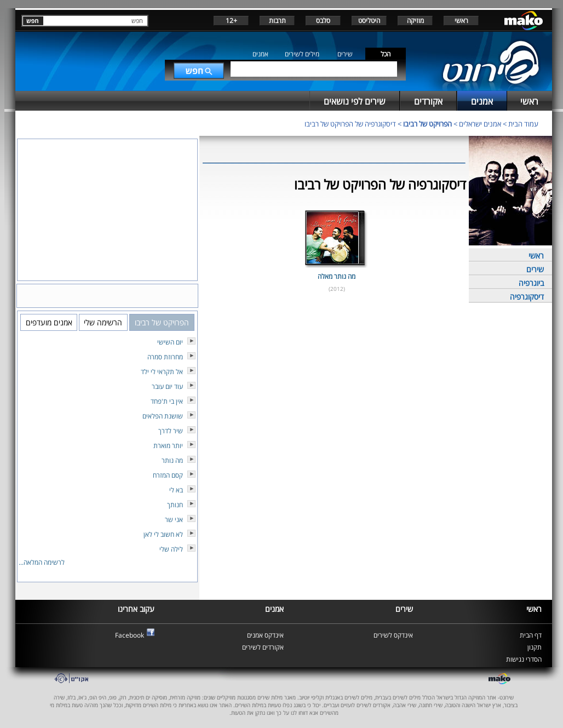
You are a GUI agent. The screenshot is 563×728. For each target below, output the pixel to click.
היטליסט (369, 21)
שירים (345, 54)
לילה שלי (171, 549)
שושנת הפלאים (163, 416)
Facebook (130, 635)
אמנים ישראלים (480, 124)
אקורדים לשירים (263, 647)
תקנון (535, 647)
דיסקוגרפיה (527, 297)
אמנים (260, 54)
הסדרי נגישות (524, 659)
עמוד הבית (523, 124)
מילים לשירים (302, 54)
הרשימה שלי (103, 322)
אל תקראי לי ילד (162, 372)
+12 (231, 21)
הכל (386, 54)
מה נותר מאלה (337, 276)
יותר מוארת (168, 446)
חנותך (175, 505)
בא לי (176, 490)
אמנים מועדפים (49, 322)
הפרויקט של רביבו (427, 124)
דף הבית (531, 635)
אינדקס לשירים (393, 635)
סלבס (323, 21)
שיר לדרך (171, 431)
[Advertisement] (334, 334)
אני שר (174, 520)
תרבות (277, 21)
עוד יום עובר (167, 386)
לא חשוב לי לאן (163, 534)
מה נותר (172, 460)
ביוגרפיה (531, 283)
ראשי (461, 21)
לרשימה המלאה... (42, 562)
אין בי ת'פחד (167, 401)
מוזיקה (415, 21)
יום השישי (170, 342)
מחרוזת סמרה (165, 357)
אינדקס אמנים (265, 635)
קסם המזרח (168, 475)
